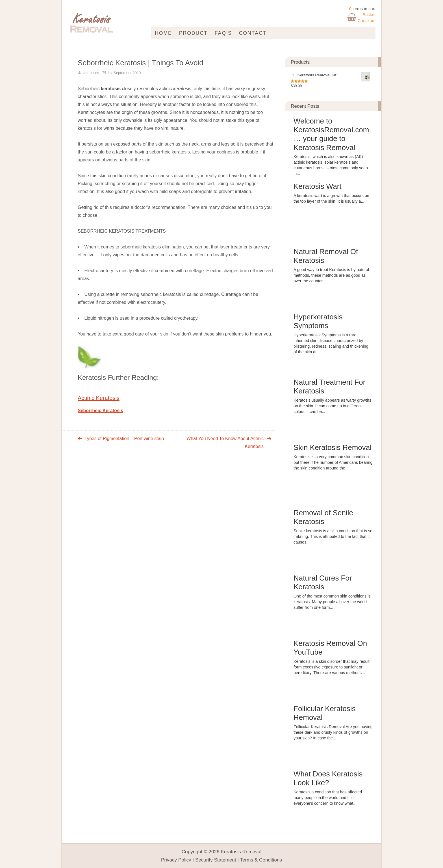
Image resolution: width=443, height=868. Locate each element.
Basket (369, 15)
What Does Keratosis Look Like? (328, 778)
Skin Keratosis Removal (333, 447)
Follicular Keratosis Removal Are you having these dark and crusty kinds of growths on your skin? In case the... (333, 732)
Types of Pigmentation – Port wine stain (124, 439)
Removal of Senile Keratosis (323, 517)
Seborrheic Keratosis (100, 411)
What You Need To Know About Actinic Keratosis (225, 442)
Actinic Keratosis (99, 398)
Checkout (367, 20)
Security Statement (216, 860)
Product (193, 33)
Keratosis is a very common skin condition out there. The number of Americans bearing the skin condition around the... (333, 462)
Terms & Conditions (261, 860)
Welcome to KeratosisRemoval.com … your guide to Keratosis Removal (331, 134)
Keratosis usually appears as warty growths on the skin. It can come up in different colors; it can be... (332, 406)
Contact (253, 33)
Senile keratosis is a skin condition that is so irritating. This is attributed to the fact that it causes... (333, 536)
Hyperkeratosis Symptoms (318, 321)
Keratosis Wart (318, 186)
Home (163, 33)
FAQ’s (223, 33)
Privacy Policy (176, 860)
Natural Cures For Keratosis (323, 582)
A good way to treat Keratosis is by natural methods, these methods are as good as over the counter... (331, 275)
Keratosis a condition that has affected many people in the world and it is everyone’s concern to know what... (328, 798)
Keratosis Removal (241, 852)
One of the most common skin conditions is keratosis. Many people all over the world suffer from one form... (332, 602)
